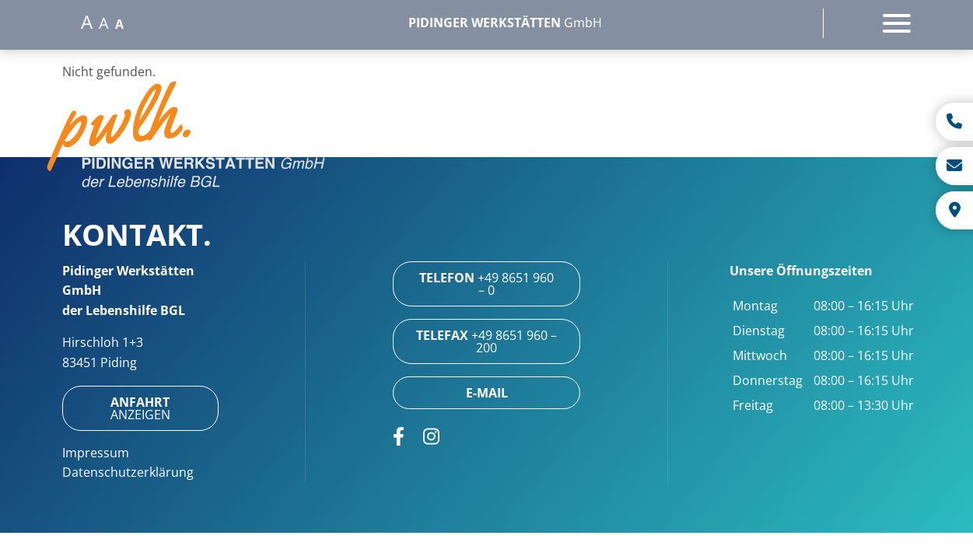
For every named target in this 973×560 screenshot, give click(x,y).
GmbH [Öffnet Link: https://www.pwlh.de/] (505, 23)
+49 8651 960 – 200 (486, 341)
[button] (187, 137)
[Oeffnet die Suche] (789, 23)
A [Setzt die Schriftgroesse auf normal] (119, 24)
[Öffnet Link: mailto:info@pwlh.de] (486, 393)
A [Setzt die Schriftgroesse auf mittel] (104, 23)
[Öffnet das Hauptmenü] (897, 23)
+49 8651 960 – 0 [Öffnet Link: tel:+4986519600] (486, 284)
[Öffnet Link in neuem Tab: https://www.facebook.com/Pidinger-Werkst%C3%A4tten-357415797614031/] (399, 436)
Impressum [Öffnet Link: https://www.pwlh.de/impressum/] (96, 453)
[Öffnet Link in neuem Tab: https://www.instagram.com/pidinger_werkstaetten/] (431, 436)
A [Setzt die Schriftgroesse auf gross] (87, 22)
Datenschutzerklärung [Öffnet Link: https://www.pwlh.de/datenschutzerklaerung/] (128, 472)
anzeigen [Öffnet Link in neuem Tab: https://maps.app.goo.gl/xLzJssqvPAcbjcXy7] (140, 408)
